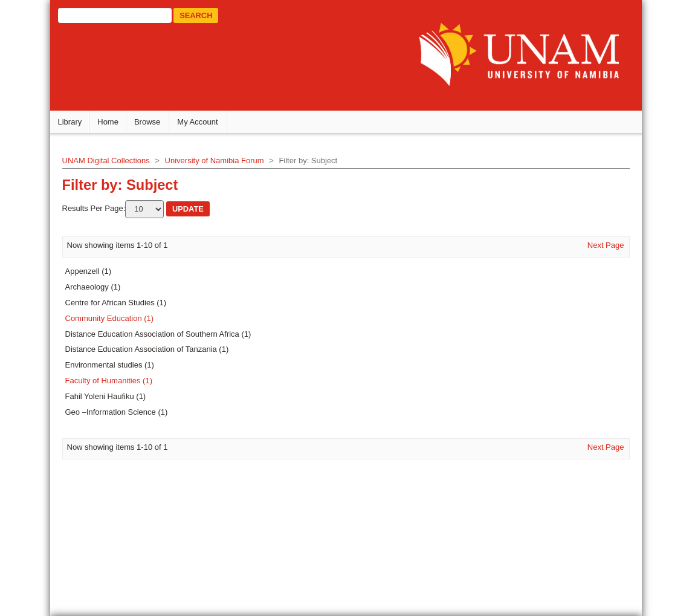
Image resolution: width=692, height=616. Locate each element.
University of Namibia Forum (219, 163)
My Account (203, 124)
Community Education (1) (115, 321)
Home (113, 124)
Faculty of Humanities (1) (114, 383)
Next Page (600, 247)
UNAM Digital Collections (111, 163)
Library (75, 124)
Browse (152, 124)
